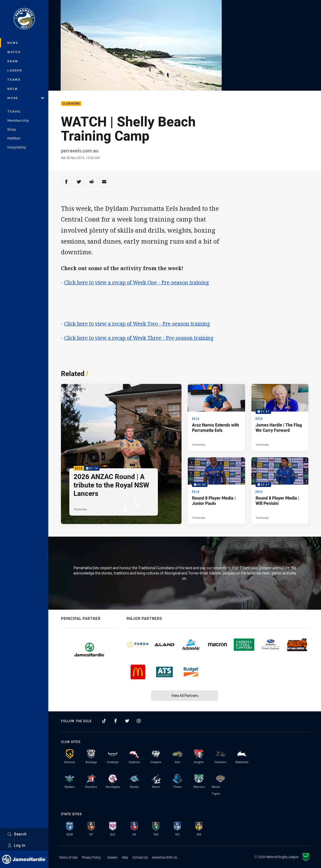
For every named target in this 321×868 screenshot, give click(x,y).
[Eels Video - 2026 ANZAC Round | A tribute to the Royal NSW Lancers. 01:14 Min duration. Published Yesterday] (121, 454)
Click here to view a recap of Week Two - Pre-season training (137, 324)
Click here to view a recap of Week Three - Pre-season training (139, 338)
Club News (71, 104)
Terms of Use (68, 857)
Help (125, 857)
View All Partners (185, 695)
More (26, 98)
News (13, 43)
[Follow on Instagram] (139, 721)
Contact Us (140, 857)
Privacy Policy (91, 857)
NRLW (13, 89)
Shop (12, 129)
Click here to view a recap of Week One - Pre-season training (137, 282)
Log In (16, 845)
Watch (14, 52)
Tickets (14, 111)
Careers (112, 857)
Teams (14, 79)
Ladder (15, 70)
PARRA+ (14, 138)
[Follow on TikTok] (104, 721)
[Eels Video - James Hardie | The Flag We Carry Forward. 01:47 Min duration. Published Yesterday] (280, 417)
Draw (13, 61)
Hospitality (17, 147)
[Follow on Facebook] (116, 721)
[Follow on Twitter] (127, 721)
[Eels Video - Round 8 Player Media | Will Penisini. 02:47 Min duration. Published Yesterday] (280, 491)
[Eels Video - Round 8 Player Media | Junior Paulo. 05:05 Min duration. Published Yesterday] (216, 491)
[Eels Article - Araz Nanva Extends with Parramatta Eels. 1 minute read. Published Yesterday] (216, 417)
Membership (18, 120)
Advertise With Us (165, 857)
